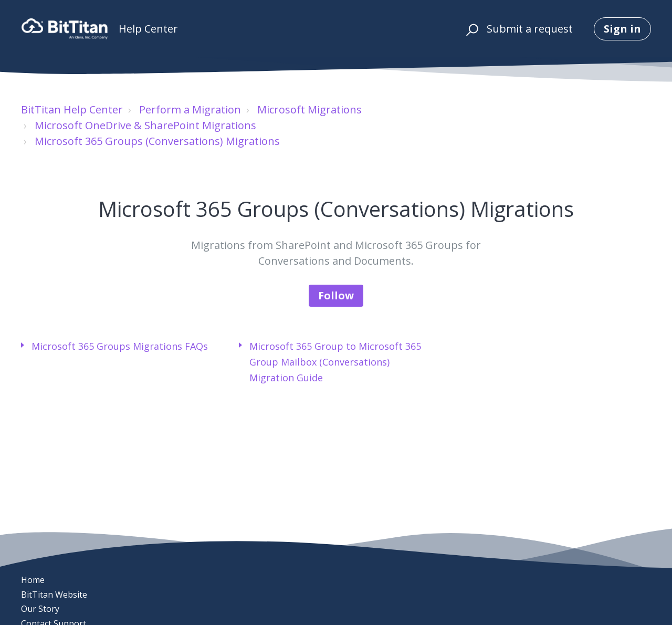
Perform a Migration (190, 110)
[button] (471, 29)
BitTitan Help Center (72, 110)
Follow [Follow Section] (336, 295)
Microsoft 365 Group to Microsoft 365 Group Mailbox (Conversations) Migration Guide (335, 362)
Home (33, 580)
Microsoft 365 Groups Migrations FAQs (120, 346)
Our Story (40, 609)
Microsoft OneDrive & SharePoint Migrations (145, 125)
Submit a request (530, 29)
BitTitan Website (54, 595)
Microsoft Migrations (309, 110)
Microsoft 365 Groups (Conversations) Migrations (157, 141)
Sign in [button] (622, 29)
